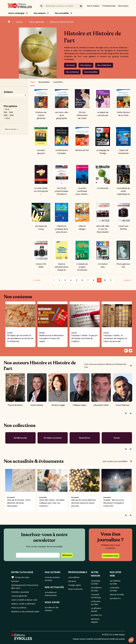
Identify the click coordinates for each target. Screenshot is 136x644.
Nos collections (104, 65)
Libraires (72, 581)
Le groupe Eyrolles (96, 582)
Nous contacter (75, 589)
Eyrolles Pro (96, 615)
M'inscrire (67, 555)
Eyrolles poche (20, 438)
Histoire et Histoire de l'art (62, 22)
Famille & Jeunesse (20, 592)
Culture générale (36, 22)
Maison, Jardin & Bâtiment (23, 604)
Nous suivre (123, 6)
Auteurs (8, 92)
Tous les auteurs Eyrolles (52, 579)
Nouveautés (44, 82)
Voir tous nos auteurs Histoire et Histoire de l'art (108, 366)
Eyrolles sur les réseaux (52, 609)
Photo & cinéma (19, 608)
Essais (117, 438)
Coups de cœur (20, 577)
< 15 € (6, 109)
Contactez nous (111, 556)
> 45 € (7, 118)
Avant (38, 280)
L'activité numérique (96, 596)
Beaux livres (85, 438)
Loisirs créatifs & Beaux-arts (24, 600)
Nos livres (70, 65)
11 (111, 280)
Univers (19, 22)
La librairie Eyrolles (96, 603)
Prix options (10, 106)
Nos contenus (72, 72)
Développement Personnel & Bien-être (25, 587)
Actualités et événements (51, 594)
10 (105, 280)
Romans (15, 581)
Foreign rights (75, 585)
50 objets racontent (53, 438)
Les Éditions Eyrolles (96, 589)
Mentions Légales (95, 621)
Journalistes (74, 577)
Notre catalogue (16, 13)
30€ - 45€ (9, 115)
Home (9, 22)
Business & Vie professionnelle (25, 612)
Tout (32, 82)
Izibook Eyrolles (117, 595)
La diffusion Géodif (96, 610)
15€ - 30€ (8, 112)
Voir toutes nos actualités (117, 461)
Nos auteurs (40, 13)
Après (127, 280)
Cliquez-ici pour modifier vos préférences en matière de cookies (99, 639)
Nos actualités (62, 13)
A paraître (58, 82)
